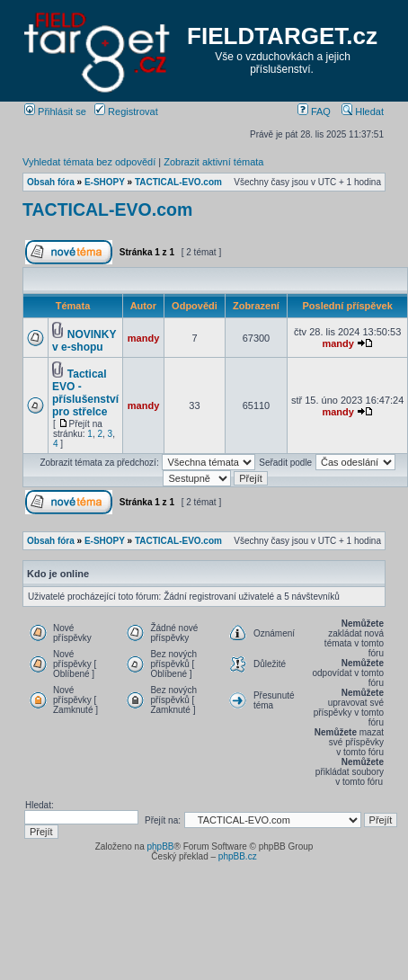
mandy (143, 338)
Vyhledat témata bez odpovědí (89, 162)
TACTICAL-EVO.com (178, 182)
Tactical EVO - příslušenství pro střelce (85, 393)
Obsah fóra (51, 182)
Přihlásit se (55, 111)
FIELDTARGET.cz (282, 36)
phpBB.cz (238, 856)
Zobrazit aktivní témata (213, 162)
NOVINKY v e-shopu (84, 341)
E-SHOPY (105, 182)
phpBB (160, 846)
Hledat (363, 111)
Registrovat (126, 111)
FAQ (314, 111)
